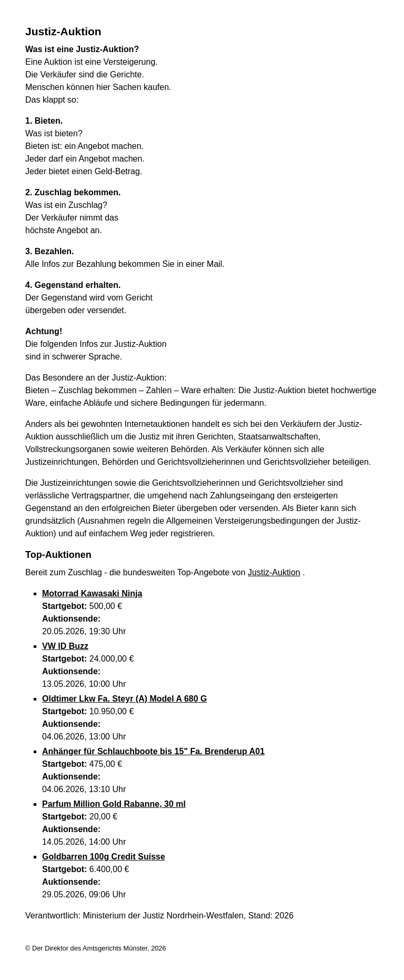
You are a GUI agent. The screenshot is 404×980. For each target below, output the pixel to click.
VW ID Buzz (65, 646)
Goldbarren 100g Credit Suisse (104, 857)
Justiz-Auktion (274, 572)
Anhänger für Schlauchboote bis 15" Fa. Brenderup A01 (153, 751)
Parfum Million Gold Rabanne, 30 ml (114, 804)
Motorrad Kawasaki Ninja (92, 593)
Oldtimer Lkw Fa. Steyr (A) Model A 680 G (125, 699)
